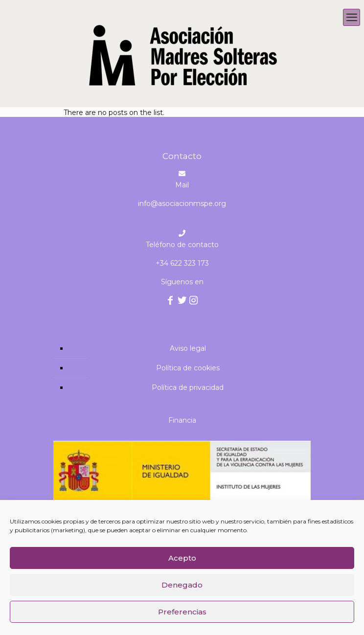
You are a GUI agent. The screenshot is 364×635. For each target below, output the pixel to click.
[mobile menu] (352, 17)
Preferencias (182, 612)
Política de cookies (188, 368)
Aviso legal (188, 348)
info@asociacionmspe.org (182, 204)
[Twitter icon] (182, 301)
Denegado (182, 585)
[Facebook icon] (171, 301)
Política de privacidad (188, 387)
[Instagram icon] (194, 301)
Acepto (182, 558)
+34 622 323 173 (182, 263)
